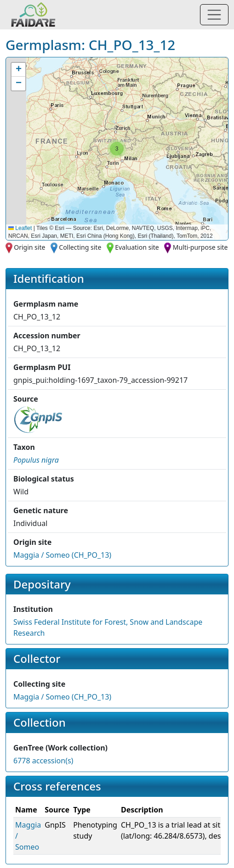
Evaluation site (137, 247)
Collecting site (80, 247)
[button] (117, 149)
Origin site (29, 247)
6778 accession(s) (43, 761)
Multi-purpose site (200, 247)
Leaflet (20, 228)
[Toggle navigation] (214, 15)
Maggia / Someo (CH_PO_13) (62, 555)
